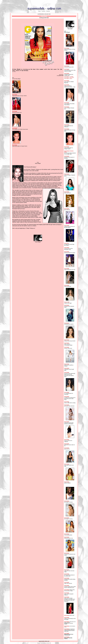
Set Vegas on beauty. (69, 502)
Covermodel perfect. (68, 535)
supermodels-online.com (44, 641)
